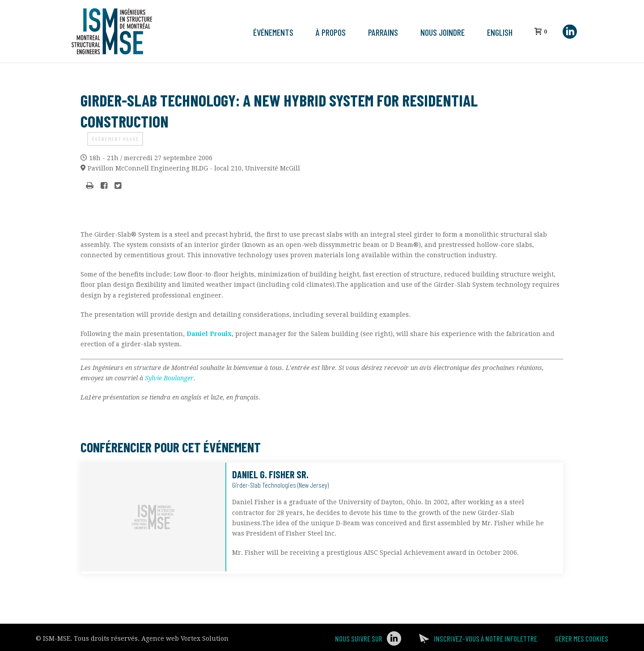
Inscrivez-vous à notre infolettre (485, 638)
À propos (331, 32)
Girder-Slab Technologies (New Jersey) (280, 485)
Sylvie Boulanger (168, 378)
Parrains (383, 32)
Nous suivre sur (359, 638)
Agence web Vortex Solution (185, 638)
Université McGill (194, 168)
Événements (273, 32)
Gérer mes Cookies (582, 638)
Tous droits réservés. (107, 638)
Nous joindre (443, 32)
